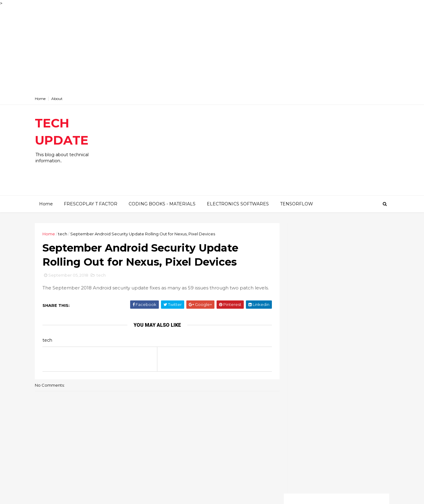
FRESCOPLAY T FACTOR (90, 204)
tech (67, 234)
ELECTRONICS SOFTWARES (238, 204)
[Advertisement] (183, 50)
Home (45, 99)
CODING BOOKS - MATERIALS (162, 204)
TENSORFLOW (296, 204)
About (62, 99)
